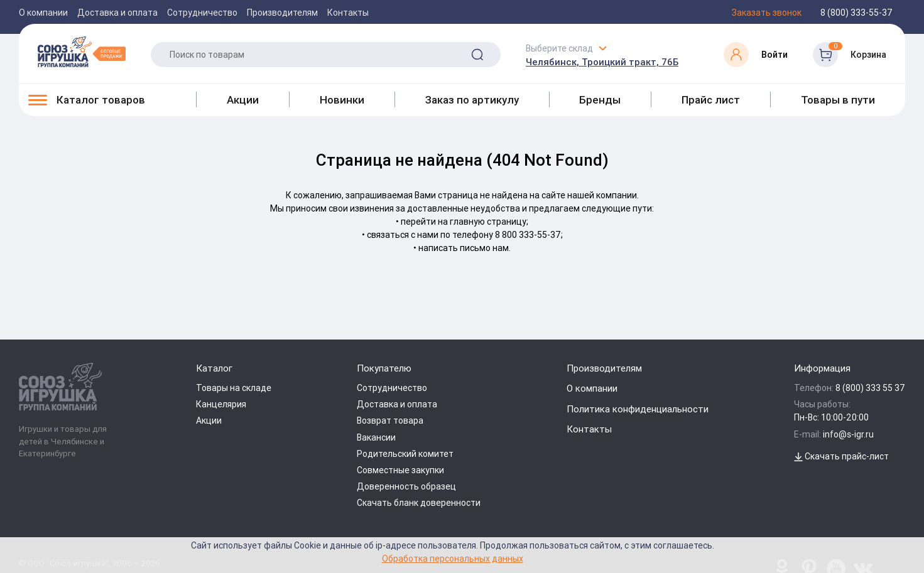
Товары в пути (838, 100)
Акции (243, 100)
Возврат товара (390, 420)
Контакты (348, 13)
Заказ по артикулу (472, 100)
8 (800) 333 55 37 (870, 388)
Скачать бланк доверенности (419, 503)
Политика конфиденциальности (638, 409)
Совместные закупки (400, 470)
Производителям (282, 13)
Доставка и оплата (117, 13)
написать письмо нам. (465, 248)
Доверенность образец (406, 486)
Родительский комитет (405, 454)
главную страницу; (489, 222)
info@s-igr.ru (848, 434)
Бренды (600, 100)
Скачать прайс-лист (841, 456)
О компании (43, 13)
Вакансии (376, 437)
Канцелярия (221, 404)
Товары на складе (234, 388)
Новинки (342, 100)
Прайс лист (711, 100)
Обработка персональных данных (453, 558)
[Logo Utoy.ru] (82, 51)
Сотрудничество (202, 13)
